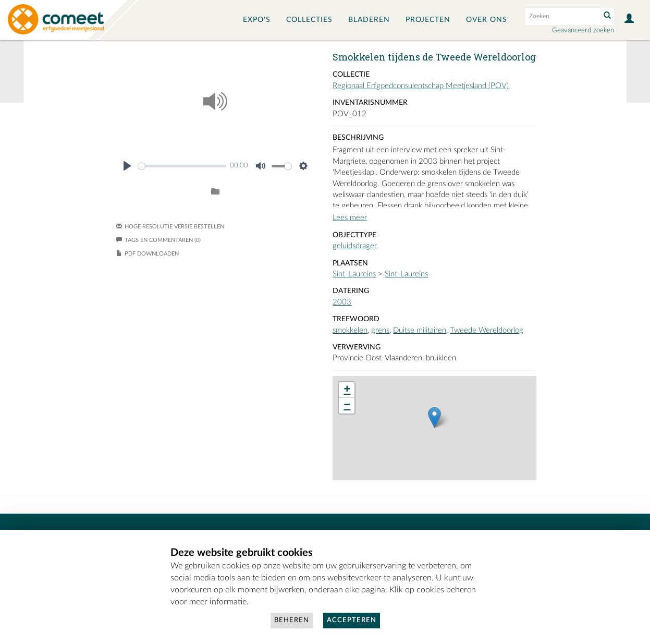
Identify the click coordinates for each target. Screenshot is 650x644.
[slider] (182, 166)
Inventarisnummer (370, 103)
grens (380, 330)
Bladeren (369, 20)
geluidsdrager (355, 246)
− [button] (347, 406)
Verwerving (357, 347)
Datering (351, 291)
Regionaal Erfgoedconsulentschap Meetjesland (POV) (421, 86)
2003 (342, 302)
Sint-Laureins (354, 274)
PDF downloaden (152, 254)
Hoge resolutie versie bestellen (174, 227)
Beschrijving (358, 138)
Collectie (351, 75)
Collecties (309, 20)
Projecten (428, 20)
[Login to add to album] (215, 192)
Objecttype (354, 235)
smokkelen (350, 330)
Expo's (257, 20)
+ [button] (347, 390)
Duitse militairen (420, 330)
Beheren (292, 620)
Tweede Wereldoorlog (487, 330)
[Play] (127, 166)
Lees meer (350, 218)
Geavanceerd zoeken (583, 31)
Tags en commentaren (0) (158, 240)
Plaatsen (350, 263)
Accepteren (352, 620)
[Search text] (562, 16)
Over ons (487, 20)
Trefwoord (356, 319)
